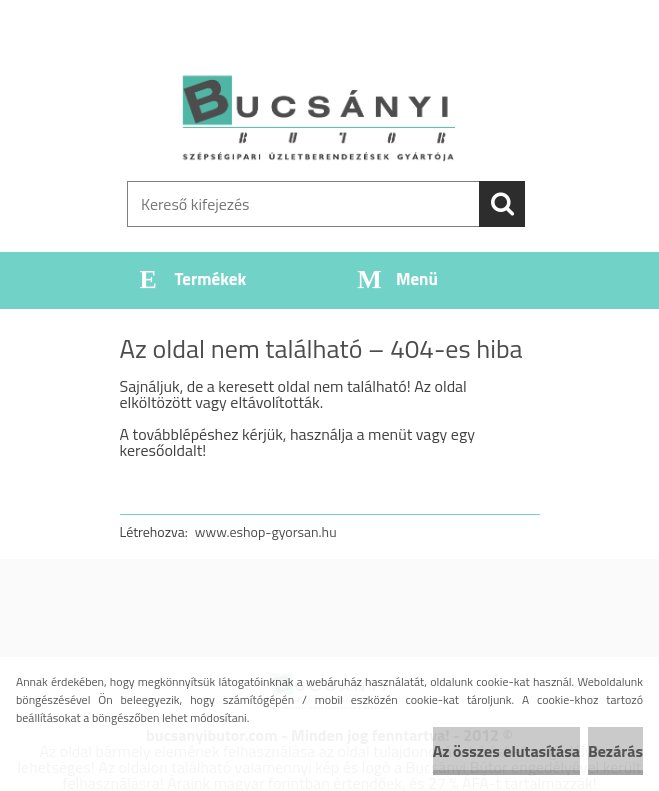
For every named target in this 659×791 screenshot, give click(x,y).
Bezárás (615, 751)
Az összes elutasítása (506, 751)
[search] (502, 204)
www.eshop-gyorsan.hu (266, 531)
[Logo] (317, 116)
